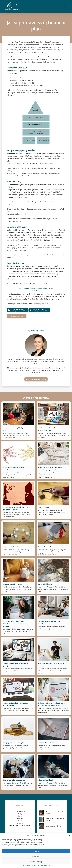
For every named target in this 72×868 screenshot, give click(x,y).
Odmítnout (36, 856)
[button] (69, 835)
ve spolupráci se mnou (43, 304)
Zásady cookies (26, 866)
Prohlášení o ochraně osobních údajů (40, 866)
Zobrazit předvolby (36, 862)
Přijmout (36, 851)
